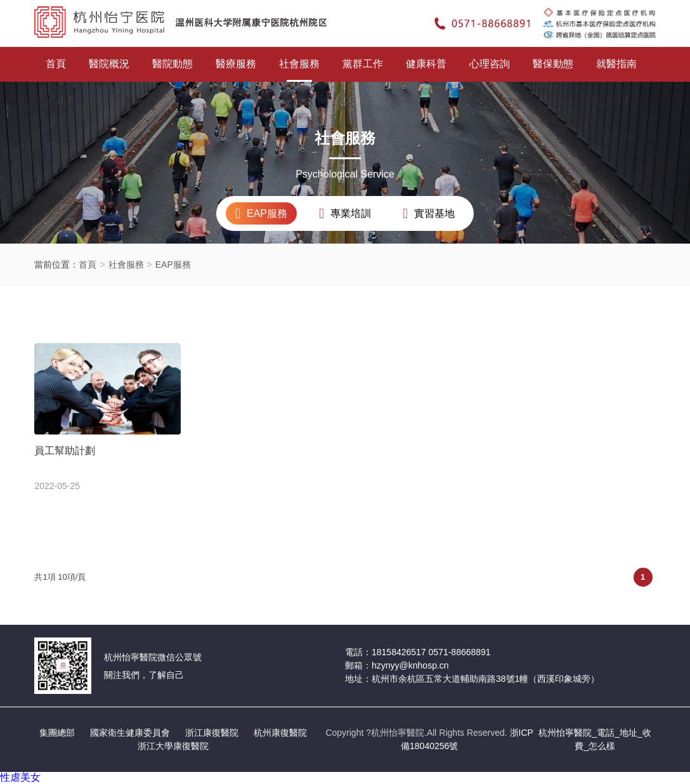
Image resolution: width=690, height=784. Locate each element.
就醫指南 (616, 64)
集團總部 (57, 733)
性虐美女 (20, 777)
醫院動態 (172, 64)
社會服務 (299, 64)
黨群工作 (363, 64)
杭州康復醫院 (280, 733)
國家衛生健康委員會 (130, 733)
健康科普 (426, 64)
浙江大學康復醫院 (173, 746)
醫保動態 (553, 64)
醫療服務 (236, 64)
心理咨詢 (490, 64)
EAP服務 (173, 265)
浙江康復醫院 (212, 733)
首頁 (56, 64)
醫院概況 (109, 64)
